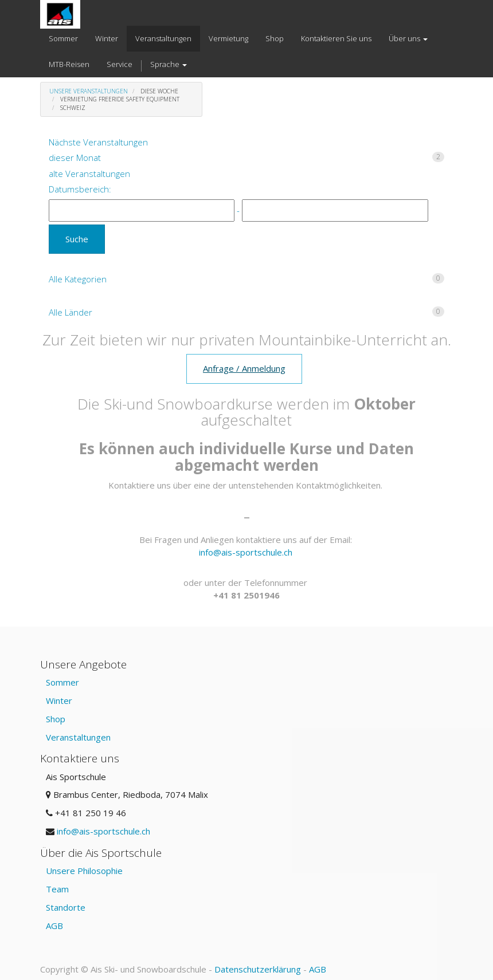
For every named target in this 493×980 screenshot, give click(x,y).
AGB (54, 926)
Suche (77, 239)
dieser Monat (246, 158)
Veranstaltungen (78, 737)
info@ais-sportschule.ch (246, 552)
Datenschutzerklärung (258, 969)
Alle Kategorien (246, 279)
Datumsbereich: (80, 189)
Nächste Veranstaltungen (98, 142)
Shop (56, 719)
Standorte (66, 907)
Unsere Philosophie (84, 871)
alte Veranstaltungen (89, 174)
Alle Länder (246, 312)
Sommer (62, 682)
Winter (59, 700)
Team (57, 889)
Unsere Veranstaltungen (89, 91)
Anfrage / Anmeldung (244, 368)
